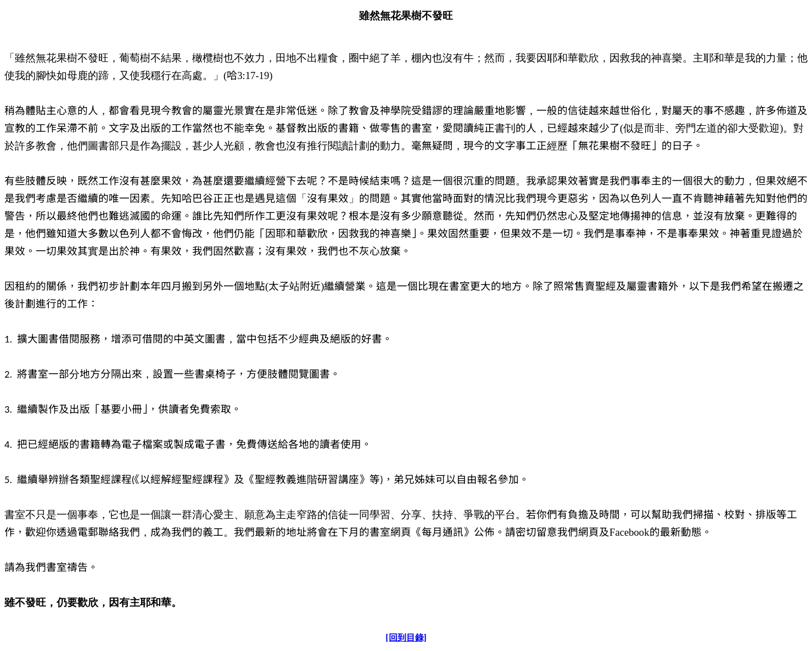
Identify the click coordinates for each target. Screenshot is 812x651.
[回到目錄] (406, 638)
